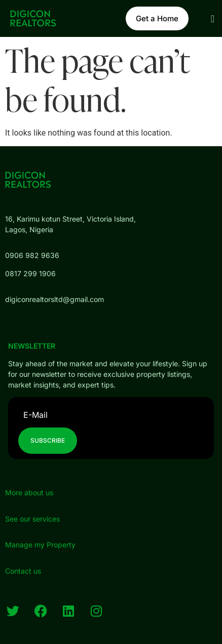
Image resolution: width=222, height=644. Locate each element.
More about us (29, 492)
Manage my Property (40, 545)
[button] (213, 19)
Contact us (23, 571)
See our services (32, 519)
